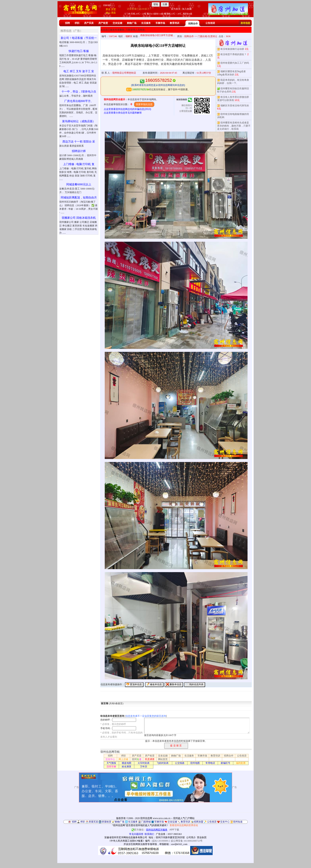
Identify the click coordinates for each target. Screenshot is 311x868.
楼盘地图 (127, 763)
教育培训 (175, 23)
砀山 (108, 13)
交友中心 (110, 759)
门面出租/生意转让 (208, 36)
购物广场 (132, 23)
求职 (77, 23)
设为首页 (176, 9)
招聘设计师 (79, 151)
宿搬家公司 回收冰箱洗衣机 (79, 218)
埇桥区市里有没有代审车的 (235, 106)
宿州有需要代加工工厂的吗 (235, 63)
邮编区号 (226, 763)
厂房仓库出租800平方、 (79, 101)
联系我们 (149, 834)
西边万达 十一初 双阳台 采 (79, 142)
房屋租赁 (107, 822)
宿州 (137, 759)
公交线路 (180, 763)
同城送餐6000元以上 (79, 184)
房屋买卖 (93, 822)
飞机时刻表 (163, 763)
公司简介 (191, 837)
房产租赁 (103, 23)
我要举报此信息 (144, 104)
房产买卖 (89, 23)
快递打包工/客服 (79, 51)
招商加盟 (199, 822)
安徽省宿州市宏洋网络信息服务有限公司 (126, 837)
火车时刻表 (144, 763)
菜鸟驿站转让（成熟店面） (79, 121)
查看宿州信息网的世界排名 (184, 825)
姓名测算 (127, 767)
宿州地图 (195, 763)
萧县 (108, 9)
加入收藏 (187, 9)
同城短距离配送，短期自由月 (79, 198)
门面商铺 (146, 822)
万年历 (144, 767)
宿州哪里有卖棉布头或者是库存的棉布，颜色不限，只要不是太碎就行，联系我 (234, 126)
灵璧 (113, 9)
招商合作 (193, 24)
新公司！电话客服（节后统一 (79, 38)
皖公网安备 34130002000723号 (187, 841)
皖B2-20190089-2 (161, 841)
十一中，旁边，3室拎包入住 (79, 92)
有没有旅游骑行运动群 (232, 49)
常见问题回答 (136, 834)
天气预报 (111, 763)
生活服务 (146, 23)
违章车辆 (111, 767)
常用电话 (210, 763)
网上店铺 (123, 759)
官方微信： (150, 830)
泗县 (113, 13)
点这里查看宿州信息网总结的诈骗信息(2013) (127, 109)
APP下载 (174, 830)
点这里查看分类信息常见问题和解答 (123, 113)
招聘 (67, 23)
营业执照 (202, 837)
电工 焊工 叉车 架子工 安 (79, 71)
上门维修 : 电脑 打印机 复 (79, 164)
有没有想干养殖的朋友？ (233, 54)
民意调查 (150, 759)
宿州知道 (238, 822)
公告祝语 (210, 23)
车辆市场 (160, 23)
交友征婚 (117, 23)
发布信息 (245, 23)
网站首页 (163, 759)
